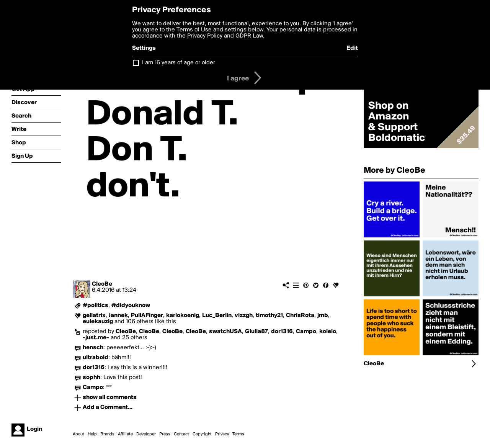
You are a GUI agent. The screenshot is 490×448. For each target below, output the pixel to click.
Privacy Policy (205, 36)
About (78, 434)
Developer (146, 434)
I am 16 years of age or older (179, 63)
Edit (352, 48)
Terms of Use (194, 30)
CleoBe (102, 284)
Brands (107, 434)
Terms (238, 434)
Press (165, 434)
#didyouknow (131, 306)
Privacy (222, 434)
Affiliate (125, 434)
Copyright (202, 434)
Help (92, 434)
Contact (181, 434)
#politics (96, 306)
